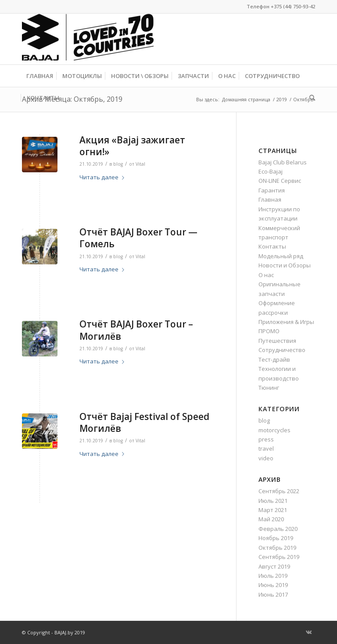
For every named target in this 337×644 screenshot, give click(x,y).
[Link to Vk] (308, 632)
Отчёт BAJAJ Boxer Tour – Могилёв (136, 330)
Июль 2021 (273, 501)
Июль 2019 (273, 576)
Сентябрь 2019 (279, 557)
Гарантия (272, 190)
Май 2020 (271, 519)
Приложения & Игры (286, 322)
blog (118, 164)
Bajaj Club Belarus (283, 162)
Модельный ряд (281, 256)
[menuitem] (40, 76)
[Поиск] (310, 98)
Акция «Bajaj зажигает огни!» (132, 146)
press (266, 439)
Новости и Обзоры (285, 265)
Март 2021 (273, 510)
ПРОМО (269, 331)
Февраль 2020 (278, 529)
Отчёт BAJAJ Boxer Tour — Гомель (138, 238)
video (266, 458)
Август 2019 (274, 566)
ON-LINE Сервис (280, 181)
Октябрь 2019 (277, 548)
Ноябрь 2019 (276, 538)
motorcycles (274, 430)
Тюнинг (269, 388)
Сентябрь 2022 (279, 491)
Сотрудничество (282, 350)
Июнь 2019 (273, 585)
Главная (270, 199)
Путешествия (277, 341)
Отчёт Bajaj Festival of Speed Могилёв (144, 422)
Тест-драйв (274, 359)
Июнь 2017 (273, 594)
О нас (266, 275)
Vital (140, 164)
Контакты (272, 246)
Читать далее (104, 177)
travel (266, 448)
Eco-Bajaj (271, 171)
